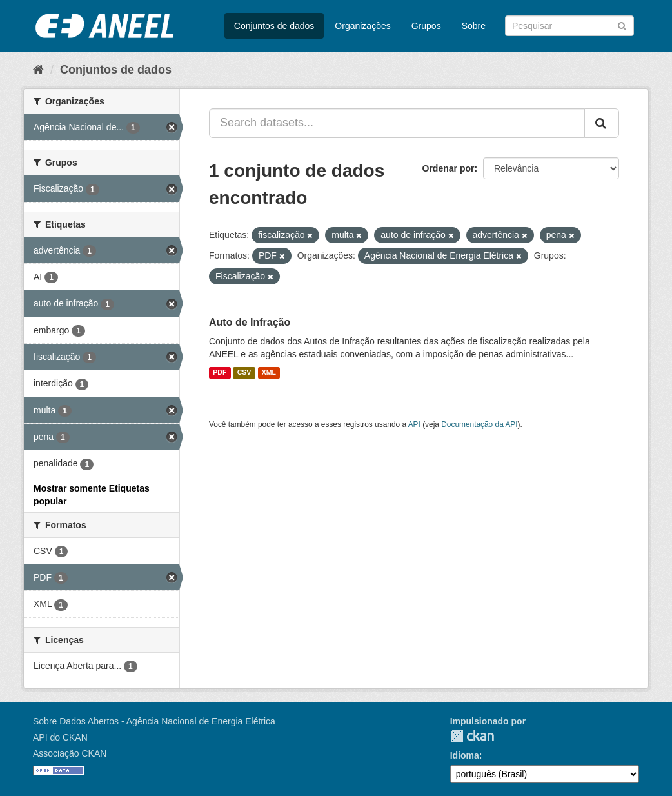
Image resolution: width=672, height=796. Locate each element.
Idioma (465, 755)
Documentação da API (479, 424)
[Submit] (622, 25)
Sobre (474, 26)
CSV (244, 373)
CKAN (472, 736)
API (414, 424)
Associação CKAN (70, 753)
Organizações (362, 26)
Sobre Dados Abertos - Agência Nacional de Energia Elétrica (154, 721)
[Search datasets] (569, 26)
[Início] (38, 70)
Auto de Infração (250, 322)
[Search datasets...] (397, 123)
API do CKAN (60, 737)
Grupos (426, 26)
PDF (220, 373)
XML (269, 373)
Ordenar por (449, 168)
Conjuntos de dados (274, 26)
